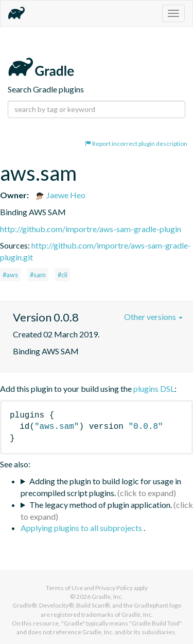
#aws (10, 275)
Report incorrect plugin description (136, 144)
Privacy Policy (114, 588)
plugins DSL (154, 389)
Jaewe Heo (60, 195)
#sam (38, 275)
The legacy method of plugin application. (101, 505)
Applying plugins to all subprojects (82, 528)
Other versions (153, 317)
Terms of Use (64, 588)
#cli (63, 275)
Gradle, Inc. (107, 596)
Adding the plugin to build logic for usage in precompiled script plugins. (101, 487)
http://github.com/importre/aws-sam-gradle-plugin (91, 229)
